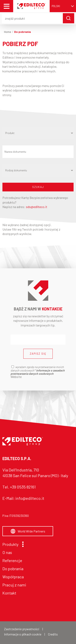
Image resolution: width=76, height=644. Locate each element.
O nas (7, 552)
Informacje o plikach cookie (23, 634)
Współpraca (13, 577)
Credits (53, 634)
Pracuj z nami (14, 585)
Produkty (12, 544)
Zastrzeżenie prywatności (22, 629)
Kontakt (9, 593)
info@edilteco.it (30, 498)
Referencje (12, 560)
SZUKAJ (38, 187)
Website (16, 377)
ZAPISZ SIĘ (38, 354)
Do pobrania (13, 569)
